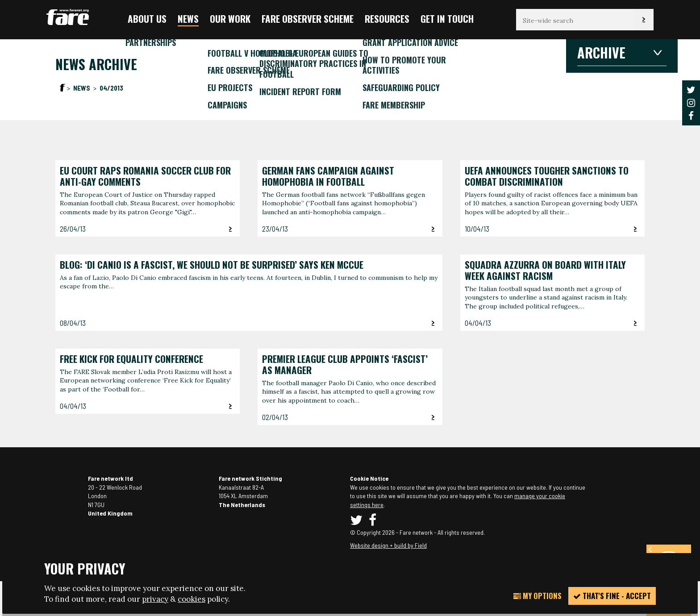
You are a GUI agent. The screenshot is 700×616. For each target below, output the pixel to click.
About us (147, 19)
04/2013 (111, 88)
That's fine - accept (612, 596)
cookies (192, 599)
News (188, 19)
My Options (537, 596)
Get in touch (447, 19)
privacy (155, 599)
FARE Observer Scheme (308, 19)
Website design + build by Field (388, 545)
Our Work (230, 19)
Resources (387, 19)
